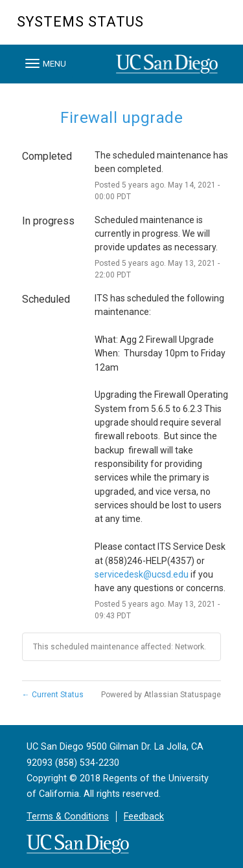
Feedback (144, 817)
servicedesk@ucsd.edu (142, 574)
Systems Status (80, 22)
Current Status (53, 695)
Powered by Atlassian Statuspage (161, 695)
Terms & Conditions (68, 817)
